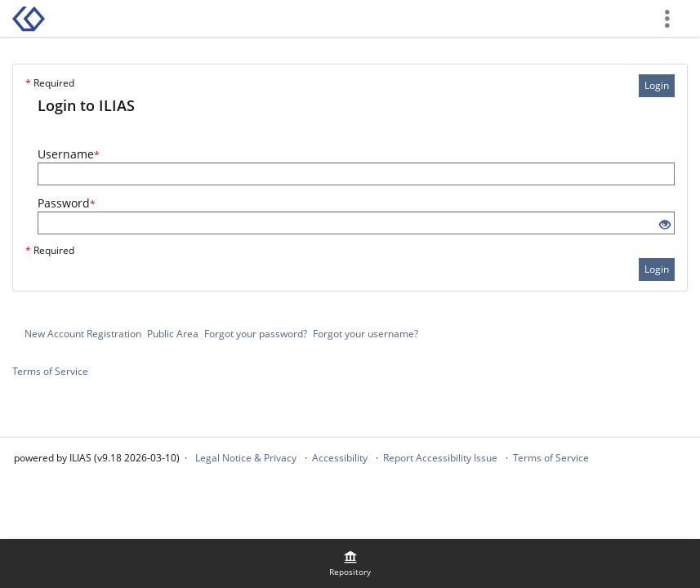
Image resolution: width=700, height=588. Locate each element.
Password (67, 203)
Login (657, 85)
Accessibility (340, 458)
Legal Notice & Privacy (246, 458)
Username (69, 154)
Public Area (173, 334)
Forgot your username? (366, 334)
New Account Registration (83, 334)
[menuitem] (350, 563)
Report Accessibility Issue (440, 458)
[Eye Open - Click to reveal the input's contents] (665, 225)
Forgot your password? (256, 334)
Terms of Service (50, 371)
